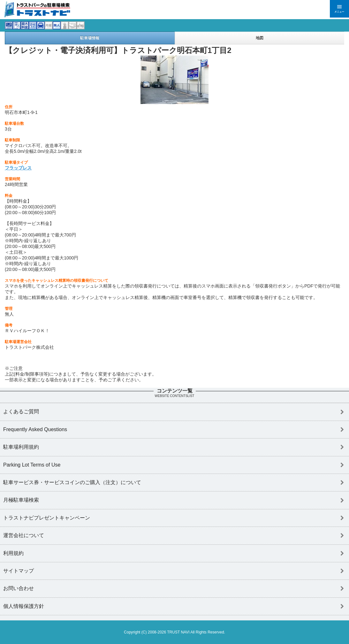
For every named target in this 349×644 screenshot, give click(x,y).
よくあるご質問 (21, 412)
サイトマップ (19, 571)
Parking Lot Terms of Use (32, 465)
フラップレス (18, 168)
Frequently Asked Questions (35, 429)
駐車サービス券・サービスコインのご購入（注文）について (72, 482)
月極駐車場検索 (21, 500)
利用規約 (13, 553)
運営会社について (24, 535)
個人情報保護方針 (24, 606)
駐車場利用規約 (21, 447)
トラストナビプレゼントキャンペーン (47, 518)
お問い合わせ (19, 588)
